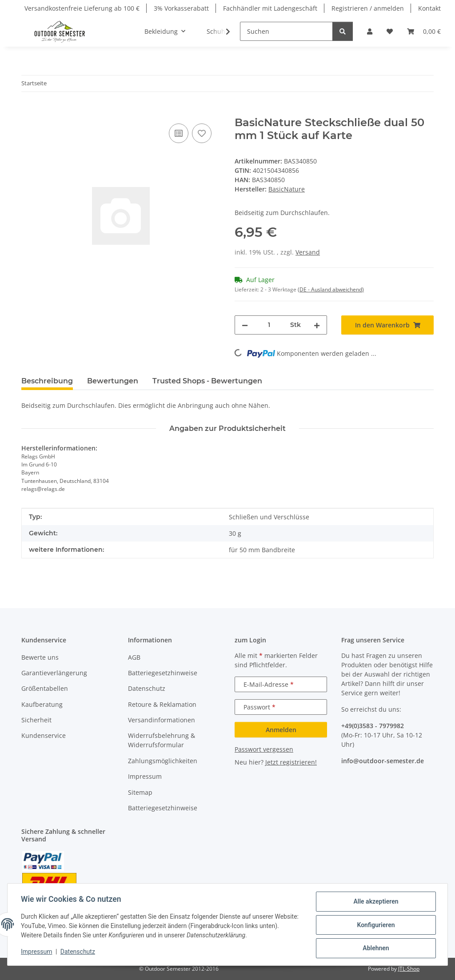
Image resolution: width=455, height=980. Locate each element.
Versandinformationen (162, 720)
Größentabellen (45, 688)
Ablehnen (375, 948)
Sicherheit (36, 720)
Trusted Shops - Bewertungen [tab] (207, 381)
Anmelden (281, 730)
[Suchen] (286, 31)
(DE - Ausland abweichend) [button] (331, 289)
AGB (134, 657)
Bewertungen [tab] (113, 381)
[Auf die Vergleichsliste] (179, 133)
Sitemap (140, 792)
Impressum (37, 952)
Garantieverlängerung (54, 673)
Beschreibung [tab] (47, 381)
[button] (370, 31)
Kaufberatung (42, 704)
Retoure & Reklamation (162, 704)
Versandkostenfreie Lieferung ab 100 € (82, 8)
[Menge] (269, 325)
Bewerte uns (40, 657)
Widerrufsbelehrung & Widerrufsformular (162, 740)
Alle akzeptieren (375, 902)
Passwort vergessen (264, 749)
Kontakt (429, 8)
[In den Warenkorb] (28, 112)
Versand (308, 252)
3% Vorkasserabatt (181, 8)
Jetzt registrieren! (291, 762)
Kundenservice (44, 735)
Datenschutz (79, 952)
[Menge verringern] (245, 325)
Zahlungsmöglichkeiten (163, 761)
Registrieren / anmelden (368, 8)
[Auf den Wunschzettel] (202, 133)
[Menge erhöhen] (317, 325)
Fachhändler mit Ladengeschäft (270, 8)
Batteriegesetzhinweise (163, 673)
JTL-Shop (409, 969)
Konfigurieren (375, 925)
